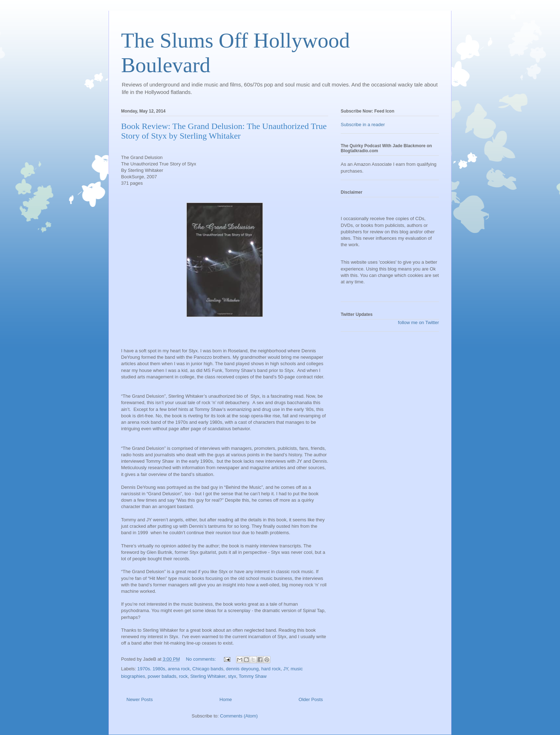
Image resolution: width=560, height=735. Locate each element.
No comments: (201, 659)
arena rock (179, 669)
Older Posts (311, 699)
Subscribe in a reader (363, 125)
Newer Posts (140, 699)
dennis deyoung (242, 669)
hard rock (271, 669)
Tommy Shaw (252, 676)
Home (226, 699)
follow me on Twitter (418, 322)
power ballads (162, 676)
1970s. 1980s (151, 669)
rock (183, 676)
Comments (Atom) (239, 716)
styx (232, 676)
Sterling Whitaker (208, 676)
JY (286, 669)
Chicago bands (208, 669)
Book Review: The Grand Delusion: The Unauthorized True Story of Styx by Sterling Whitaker (224, 131)
